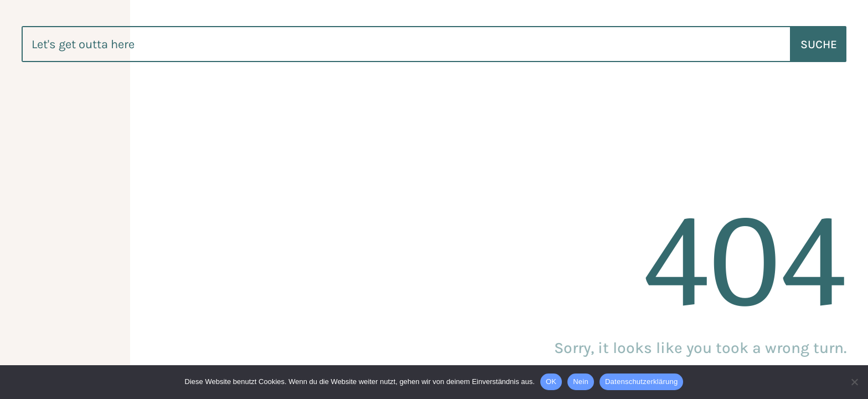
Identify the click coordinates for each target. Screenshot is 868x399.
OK (551, 382)
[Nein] (854, 382)
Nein (581, 382)
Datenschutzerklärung (641, 382)
